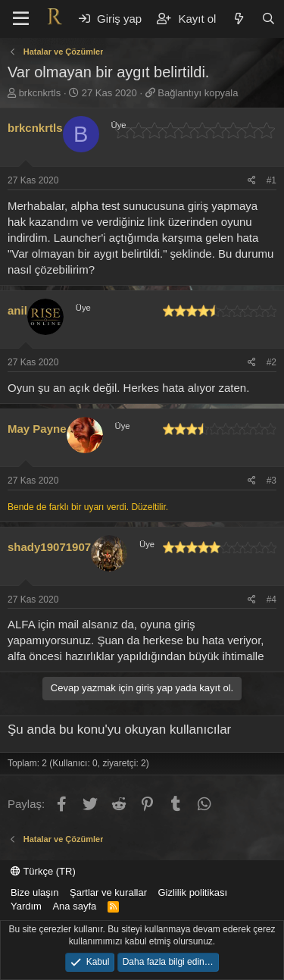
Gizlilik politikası (192, 892)
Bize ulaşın (35, 892)
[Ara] (268, 19)
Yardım (26, 906)
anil (17, 310)
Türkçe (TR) (43, 871)
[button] (21, 19)
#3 (272, 481)
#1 (272, 180)
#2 (272, 362)
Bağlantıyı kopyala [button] (198, 93)
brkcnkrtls (40, 93)
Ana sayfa (74, 906)
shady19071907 (49, 547)
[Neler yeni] (238, 19)
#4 (272, 600)
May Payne (37, 429)
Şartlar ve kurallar (108, 892)
